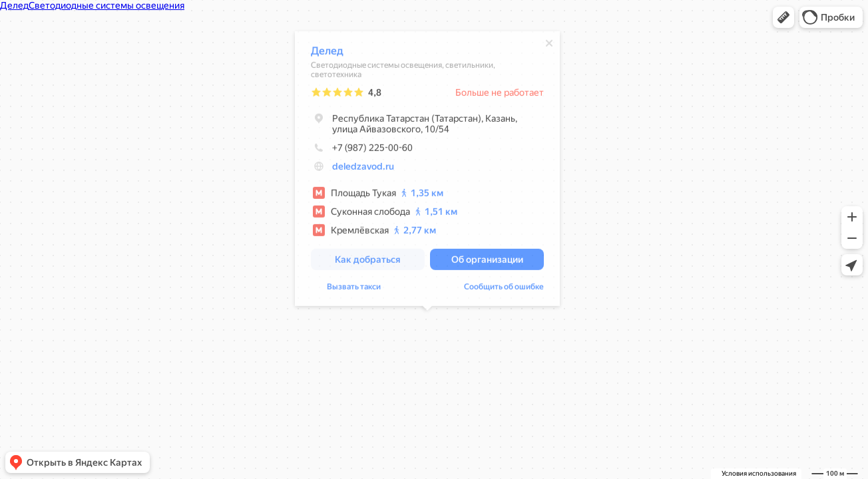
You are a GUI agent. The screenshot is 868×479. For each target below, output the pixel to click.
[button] (783, 17)
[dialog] (427, 171)
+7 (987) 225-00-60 (362, 150)
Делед (327, 53)
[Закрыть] (549, 45)
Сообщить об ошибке (504, 289)
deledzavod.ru (363, 168)
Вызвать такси (354, 289)
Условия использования (759, 473)
